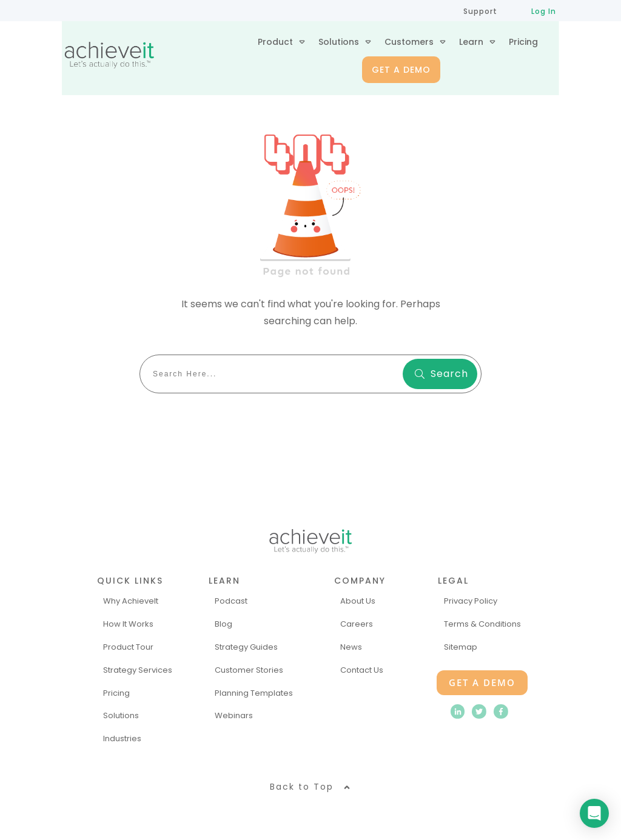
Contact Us (362, 670)
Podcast (231, 601)
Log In (544, 11)
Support (480, 11)
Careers (357, 624)
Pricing (116, 693)
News (351, 647)
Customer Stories (249, 670)
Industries (122, 738)
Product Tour (128, 647)
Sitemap (461, 647)
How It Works (128, 624)
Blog (223, 624)
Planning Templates (254, 693)
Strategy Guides (246, 647)
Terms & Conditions (482, 624)
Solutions (121, 715)
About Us (358, 601)
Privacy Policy (471, 601)
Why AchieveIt (131, 601)
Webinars (234, 715)
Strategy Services (138, 670)
